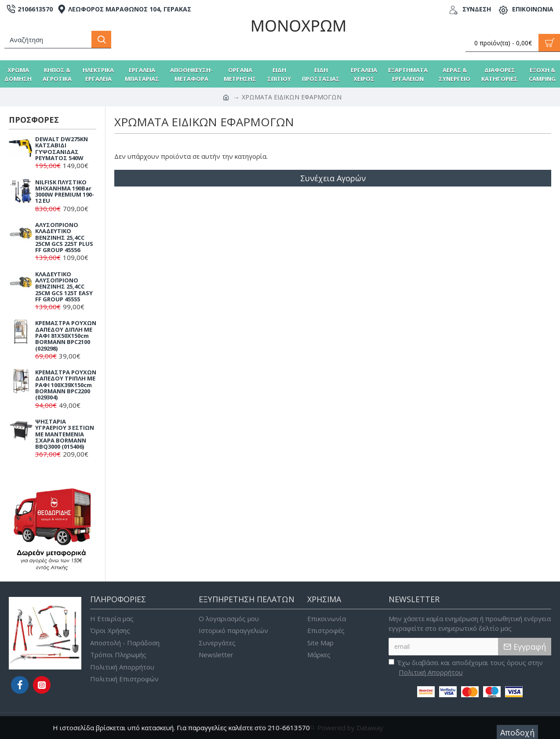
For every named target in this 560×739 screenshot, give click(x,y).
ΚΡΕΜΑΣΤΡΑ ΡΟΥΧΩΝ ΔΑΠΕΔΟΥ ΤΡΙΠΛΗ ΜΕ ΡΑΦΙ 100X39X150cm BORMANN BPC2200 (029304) (66, 385)
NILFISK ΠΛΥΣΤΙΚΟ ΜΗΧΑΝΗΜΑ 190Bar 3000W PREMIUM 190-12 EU (65, 192)
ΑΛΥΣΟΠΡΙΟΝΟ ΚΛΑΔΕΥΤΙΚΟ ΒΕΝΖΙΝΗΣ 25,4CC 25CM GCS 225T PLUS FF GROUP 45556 (64, 237)
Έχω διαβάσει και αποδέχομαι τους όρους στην (466, 668)
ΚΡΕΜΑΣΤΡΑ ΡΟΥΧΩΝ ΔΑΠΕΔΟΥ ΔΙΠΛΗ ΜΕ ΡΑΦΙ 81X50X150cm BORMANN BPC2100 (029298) (66, 335)
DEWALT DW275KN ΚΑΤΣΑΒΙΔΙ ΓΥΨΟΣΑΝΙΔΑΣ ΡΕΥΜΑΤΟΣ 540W (62, 148)
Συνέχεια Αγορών (333, 178)
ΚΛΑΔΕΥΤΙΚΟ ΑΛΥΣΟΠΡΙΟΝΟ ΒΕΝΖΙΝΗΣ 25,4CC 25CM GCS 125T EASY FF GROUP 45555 (64, 287)
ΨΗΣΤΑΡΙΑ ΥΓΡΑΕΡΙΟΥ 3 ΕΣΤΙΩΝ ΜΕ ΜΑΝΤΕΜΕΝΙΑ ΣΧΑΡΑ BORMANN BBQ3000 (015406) (65, 434)
